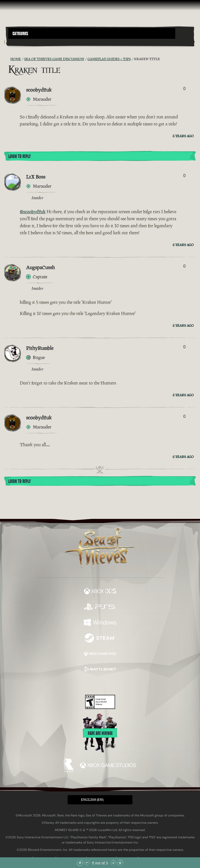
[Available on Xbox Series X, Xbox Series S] (100, 592)
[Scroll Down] (113, 863)
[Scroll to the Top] (80, 863)
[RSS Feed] (7, 59)
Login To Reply (20, 156)
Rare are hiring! (100, 733)
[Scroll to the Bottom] (120, 863)
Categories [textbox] (20, 34)
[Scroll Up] (87, 863)
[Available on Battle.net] (100, 670)
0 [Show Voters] (185, 89)
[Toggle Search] (15, 42)
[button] (92, 33)
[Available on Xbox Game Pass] (100, 654)
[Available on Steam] (100, 639)
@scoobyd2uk (33, 212)
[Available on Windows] (100, 623)
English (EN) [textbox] (92, 800)
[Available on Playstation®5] (100, 607)
